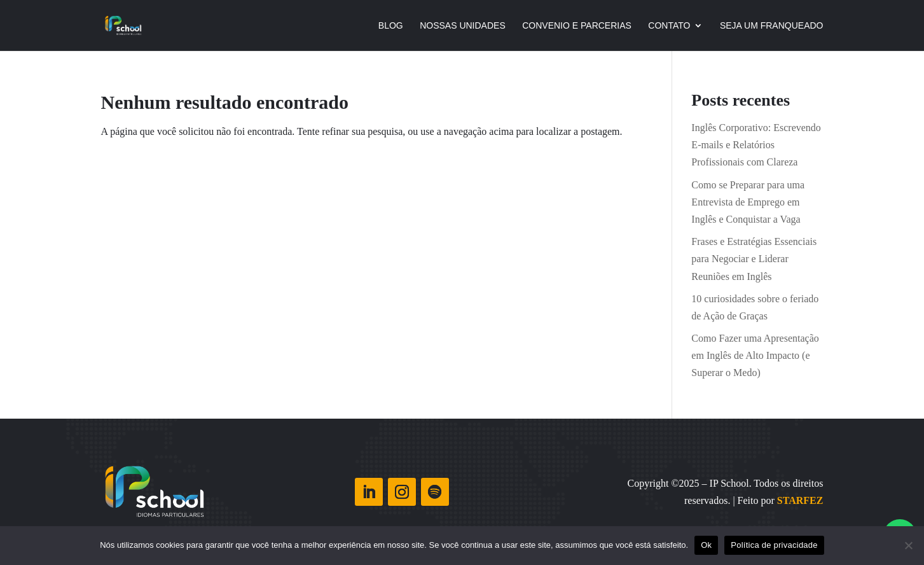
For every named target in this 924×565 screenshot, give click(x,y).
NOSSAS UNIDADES (463, 26)
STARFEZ (800, 500)
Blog (391, 26)
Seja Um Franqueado (772, 26)
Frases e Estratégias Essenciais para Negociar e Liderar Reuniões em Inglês (754, 259)
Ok (706, 545)
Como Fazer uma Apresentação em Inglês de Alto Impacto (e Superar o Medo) (755, 355)
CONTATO (669, 26)
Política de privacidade (774, 545)
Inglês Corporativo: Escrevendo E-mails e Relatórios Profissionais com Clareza (756, 145)
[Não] (908, 545)
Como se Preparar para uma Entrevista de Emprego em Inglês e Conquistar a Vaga (748, 202)
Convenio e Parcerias (577, 26)
